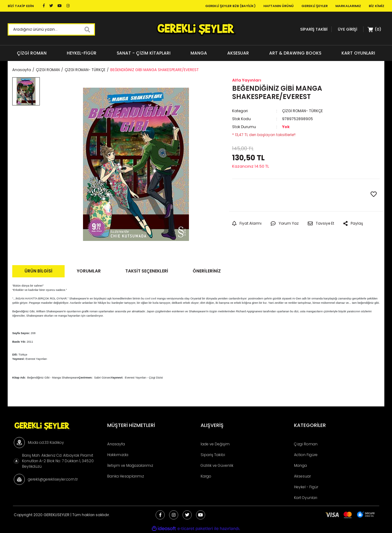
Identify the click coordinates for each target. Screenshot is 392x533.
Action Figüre (306, 455)
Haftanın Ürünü (279, 6)
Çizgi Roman (306, 444)
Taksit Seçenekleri (147, 271)
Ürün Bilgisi (38, 271)
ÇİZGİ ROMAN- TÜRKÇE (302, 111)
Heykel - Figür (306, 487)
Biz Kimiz (377, 6)
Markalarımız (348, 6)
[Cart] (375, 29)
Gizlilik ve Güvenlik (217, 465)
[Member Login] (347, 29)
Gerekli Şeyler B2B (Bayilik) (230, 6)
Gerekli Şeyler (315, 6)
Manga (300, 465)
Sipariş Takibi (213, 455)
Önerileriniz (207, 271)
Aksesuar (302, 476)
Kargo (206, 476)
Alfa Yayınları (247, 80)
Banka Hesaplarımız (126, 476)
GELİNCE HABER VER (269, 195)
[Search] (51, 29)
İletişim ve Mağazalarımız (130, 465)
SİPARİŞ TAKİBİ (314, 29)
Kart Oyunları (306, 498)
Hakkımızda (118, 455)
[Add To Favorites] (374, 194)
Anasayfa (116, 444)
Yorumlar (89, 271)
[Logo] (196, 29)
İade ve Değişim (215, 444)
